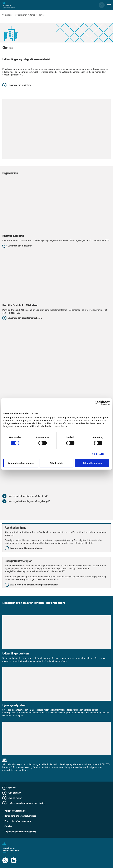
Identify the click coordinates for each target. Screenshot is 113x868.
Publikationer (14, 793)
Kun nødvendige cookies (21, 463)
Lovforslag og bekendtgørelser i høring (26, 803)
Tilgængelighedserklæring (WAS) (20, 832)
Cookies (8, 826)
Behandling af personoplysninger (20, 816)
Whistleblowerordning (15, 811)
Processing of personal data (18, 821)
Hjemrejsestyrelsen (14, 705)
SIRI (5, 760)
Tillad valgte (56, 463)
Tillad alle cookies (92, 463)
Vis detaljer (98, 454)
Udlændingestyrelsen (15, 654)
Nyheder (12, 788)
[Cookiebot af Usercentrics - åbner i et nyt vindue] (97, 403)
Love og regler (15, 798)
